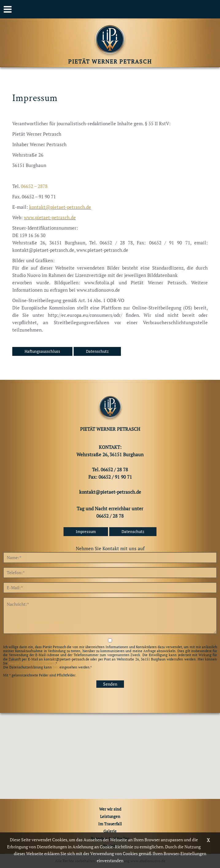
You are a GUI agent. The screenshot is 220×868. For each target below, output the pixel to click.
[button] (110, 750)
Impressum (86, 531)
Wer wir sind (110, 809)
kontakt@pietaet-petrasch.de (60, 207)
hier (56, 667)
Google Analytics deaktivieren (32, 663)
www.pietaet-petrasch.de (50, 217)
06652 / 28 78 (110, 516)
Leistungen (110, 816)
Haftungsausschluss (42, 351)
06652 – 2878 (34, 186)
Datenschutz (97, 351)
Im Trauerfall (110, 824)
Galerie (110, 831)
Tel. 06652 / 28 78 (110, 469)
